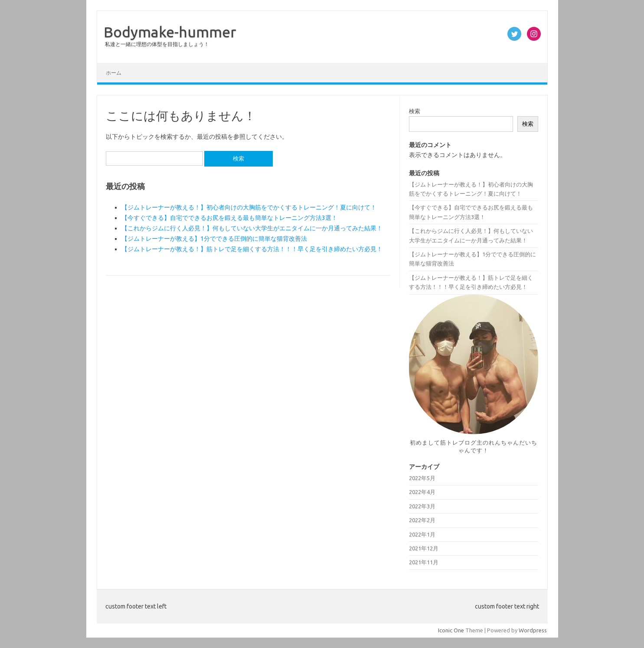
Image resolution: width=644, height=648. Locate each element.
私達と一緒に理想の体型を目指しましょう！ (157, 44)
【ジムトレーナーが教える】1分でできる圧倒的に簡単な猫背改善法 (214, 239)
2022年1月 (422, 534)
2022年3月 (422, 506)
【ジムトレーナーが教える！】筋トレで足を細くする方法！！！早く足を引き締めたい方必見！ (252, 249)
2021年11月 (424, 562)
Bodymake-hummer (170, 32)
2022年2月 (422, 520)
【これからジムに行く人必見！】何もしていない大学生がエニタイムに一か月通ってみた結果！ (252, 228)
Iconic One (451, 630)
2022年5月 (422, 478)
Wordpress (533, 630)
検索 (415, 111)
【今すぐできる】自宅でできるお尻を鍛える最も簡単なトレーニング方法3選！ (229, 218)
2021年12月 (424, 548)
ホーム (114, 73)
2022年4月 (422, 492)
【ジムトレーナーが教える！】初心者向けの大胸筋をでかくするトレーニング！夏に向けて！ (249, 207)
